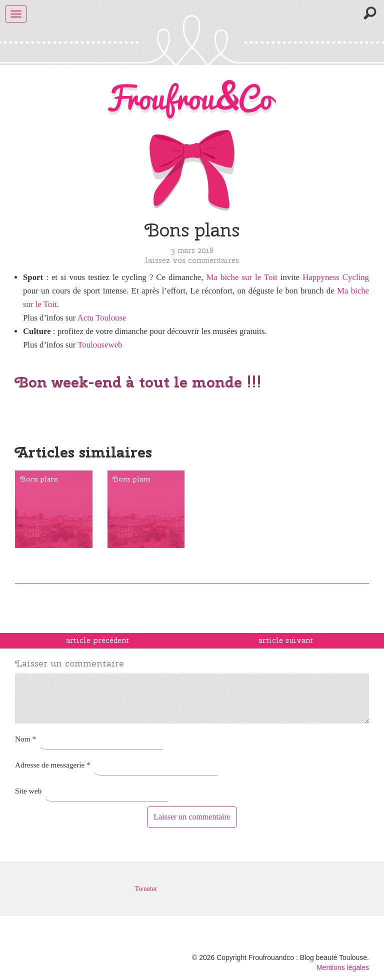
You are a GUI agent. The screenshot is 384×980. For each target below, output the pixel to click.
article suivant (286, 640)
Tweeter (146, 889)
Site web (28, 791)
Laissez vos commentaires (192, 260)
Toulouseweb (100, 345)
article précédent (97, 640)
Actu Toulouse (102, 318)
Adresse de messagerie (53, 765)
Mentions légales (343, 967)
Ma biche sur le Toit (242, 277)
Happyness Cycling (336, 277)
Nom (25, 739)
